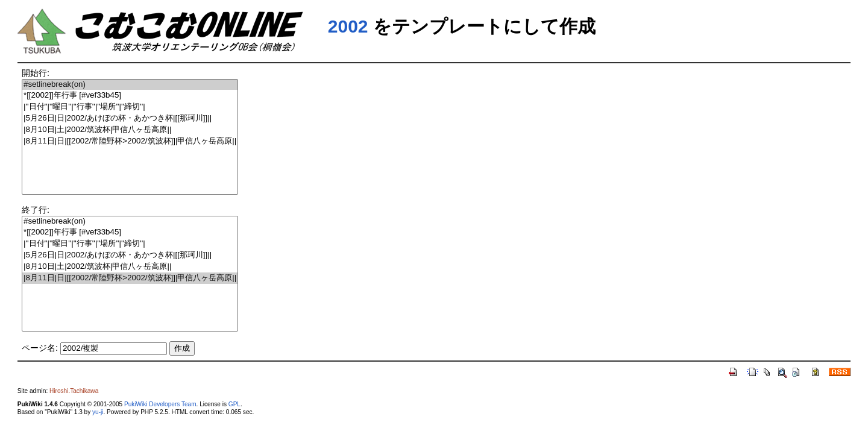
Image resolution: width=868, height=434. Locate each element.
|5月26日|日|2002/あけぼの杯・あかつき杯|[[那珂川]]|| (130, 118)
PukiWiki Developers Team (160, 404)
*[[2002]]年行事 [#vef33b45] (130, 96)
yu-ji (98, 412)
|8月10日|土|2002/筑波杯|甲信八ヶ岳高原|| (130, 130)
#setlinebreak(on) (130, 85)
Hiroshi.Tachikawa (74, 391)
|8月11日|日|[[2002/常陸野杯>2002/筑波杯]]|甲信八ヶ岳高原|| (130, 141)
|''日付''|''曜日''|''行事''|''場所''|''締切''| (130, 107)
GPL (234, 404)
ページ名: (40, 348)
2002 (348, 26)
